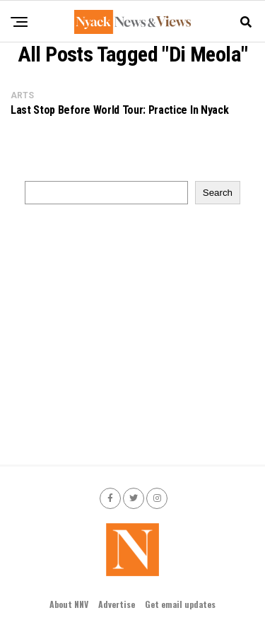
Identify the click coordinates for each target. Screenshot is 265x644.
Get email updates (180, 604)
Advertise (117, 604)
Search (218, 193)
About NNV (69, 604)
